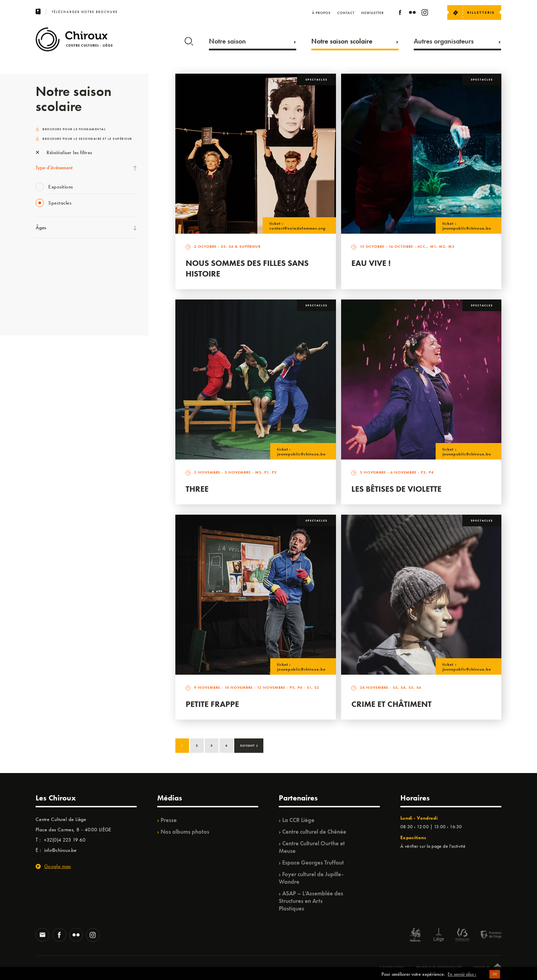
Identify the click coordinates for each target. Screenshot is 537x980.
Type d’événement (54, 168)
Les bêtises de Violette (396, 489)
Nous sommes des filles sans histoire (247, 268)
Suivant (249, 745)
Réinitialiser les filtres (64, 152)
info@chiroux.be (60, 850)
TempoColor (48, 269)
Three (197, 489)
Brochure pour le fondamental (71, 129)
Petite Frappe (212, 704)
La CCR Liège (298, 820)
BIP (39, 311)
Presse (169, 820)
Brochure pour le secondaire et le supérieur (84, 139)
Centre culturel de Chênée (314, 832)
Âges (41, 228)
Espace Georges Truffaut (313, 862)
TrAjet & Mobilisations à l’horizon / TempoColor (85, 297)
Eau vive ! (371, 263)
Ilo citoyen (46, 255)
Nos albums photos (185, 832)
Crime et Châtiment (391, 704)
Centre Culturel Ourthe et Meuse (312, 847)
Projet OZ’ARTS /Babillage (64, 283)
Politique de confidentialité (439, 967)
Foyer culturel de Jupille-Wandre (311, 878)
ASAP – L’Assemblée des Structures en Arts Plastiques (311, 901)
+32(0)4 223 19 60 (65, 840)
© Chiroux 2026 (392, 967)
